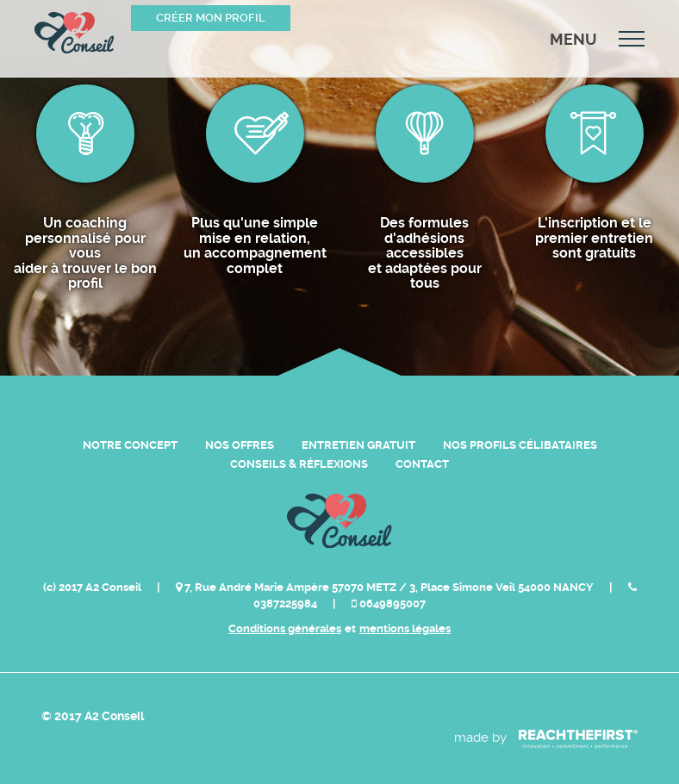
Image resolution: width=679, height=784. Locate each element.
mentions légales (405, 628)
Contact (422, 464)
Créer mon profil (211, 18)
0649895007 (389, 604)
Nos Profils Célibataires (520, 445)
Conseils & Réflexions (299, 464)
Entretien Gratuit (358, 445)
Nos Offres (240, 445)
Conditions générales (285, 628)
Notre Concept (130, 445)
